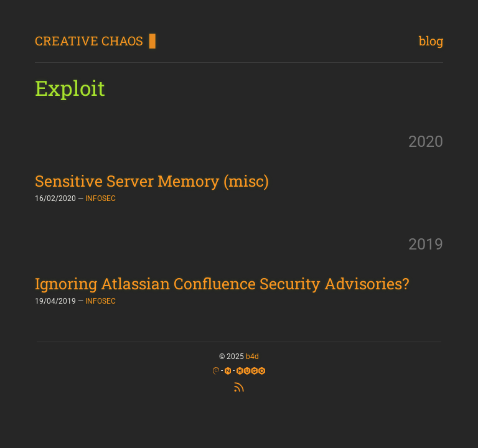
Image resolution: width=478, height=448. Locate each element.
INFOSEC (101, 198)
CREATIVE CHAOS (89, 40)
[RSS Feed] (239, 385)
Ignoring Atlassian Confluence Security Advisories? (222, 283)
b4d (252, 357)
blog (431, 40)
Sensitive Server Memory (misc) (152, 181)
